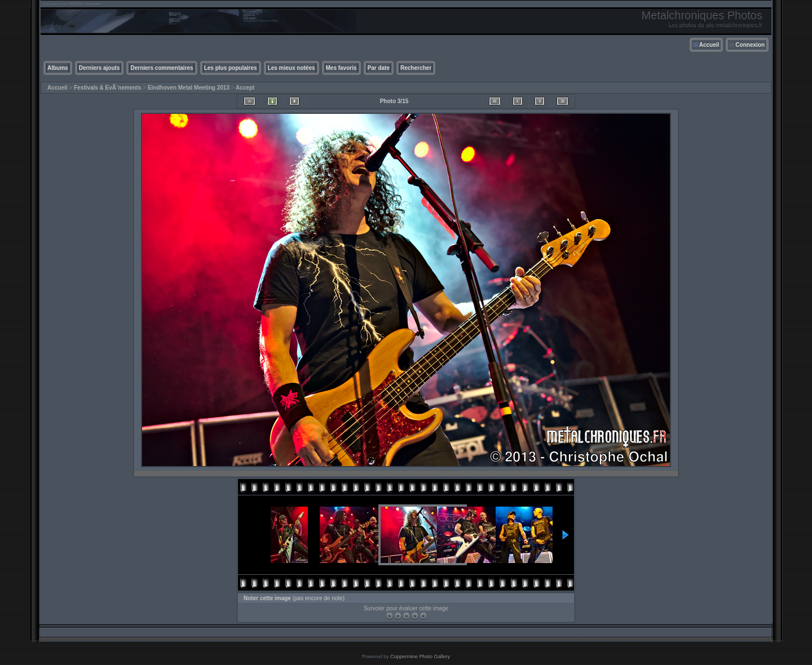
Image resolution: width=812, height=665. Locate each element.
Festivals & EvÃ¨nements (108, 88)
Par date (379, 68)
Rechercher (416, 68)
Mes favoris (341, 68)
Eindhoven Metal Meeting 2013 (189, 88)
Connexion (750, 45)
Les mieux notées (292, 68)
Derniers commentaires (162, 68)
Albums (58, 68)
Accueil (709, 45)
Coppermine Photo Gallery (420, 657)
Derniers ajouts (100, 68)
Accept (245, 88)
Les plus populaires (231, 68)
